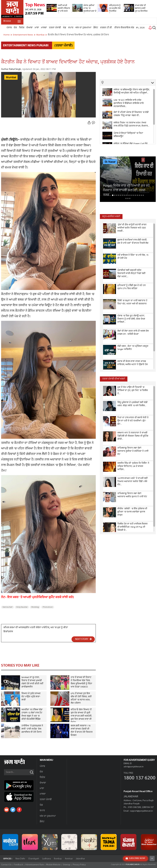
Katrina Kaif (8, 607)
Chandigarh (34, 859)
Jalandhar (80, 859)
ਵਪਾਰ (71, 28)
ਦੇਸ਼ (15, 28)
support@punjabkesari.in (141, 811)
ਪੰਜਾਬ (9, 28)
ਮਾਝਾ (37, 28)
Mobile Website (53, 865)
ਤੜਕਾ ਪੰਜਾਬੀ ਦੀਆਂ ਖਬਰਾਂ (114, 379)
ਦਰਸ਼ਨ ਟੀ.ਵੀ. (106, 28)
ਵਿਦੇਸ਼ (22, 28)
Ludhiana (47, 859)
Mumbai (11, 77)
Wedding (35, 607)
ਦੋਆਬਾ (30, 28)
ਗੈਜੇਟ (96, 28)
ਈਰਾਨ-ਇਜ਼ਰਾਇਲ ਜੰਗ (124, 28)
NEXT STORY (83, 639)
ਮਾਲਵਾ (44, 28)
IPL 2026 (140, 28)
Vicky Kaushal (22, 607)
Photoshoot (48, 607)
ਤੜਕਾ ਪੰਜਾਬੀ (55, 28)
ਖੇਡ (65, 28)
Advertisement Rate (35, 865)
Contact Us (6, 865)
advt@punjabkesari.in (134, 767)
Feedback (18, 865)
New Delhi (20, 859)
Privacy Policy (79, 865)
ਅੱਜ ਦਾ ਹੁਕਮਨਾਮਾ (83, 28)
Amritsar (69, 859)
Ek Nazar (110, 162)
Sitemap (67, 865)
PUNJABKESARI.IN (133, 865)
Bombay (58, 859)
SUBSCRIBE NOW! (135, 858)
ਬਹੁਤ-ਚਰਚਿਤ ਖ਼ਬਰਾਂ (111, 217)
